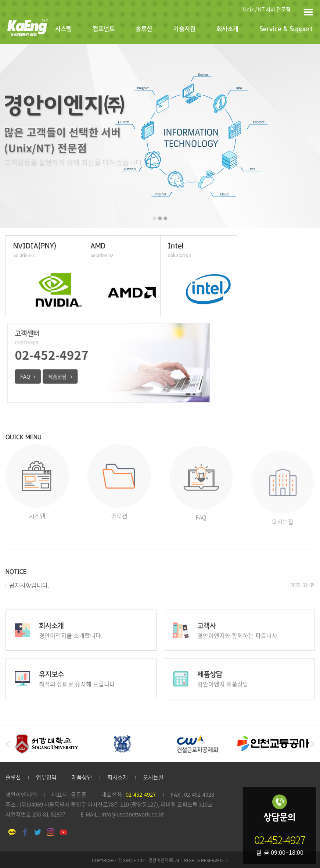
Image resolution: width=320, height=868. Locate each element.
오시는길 (153, 777)
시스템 (63, 29)
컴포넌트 (104, 29)
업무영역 (46, 777)
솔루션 (144, 29)
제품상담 (82, 777)
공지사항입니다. (29, 585)
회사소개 (227, 29)
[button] (155, 218)
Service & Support (286, 29)
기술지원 (184, 29)
